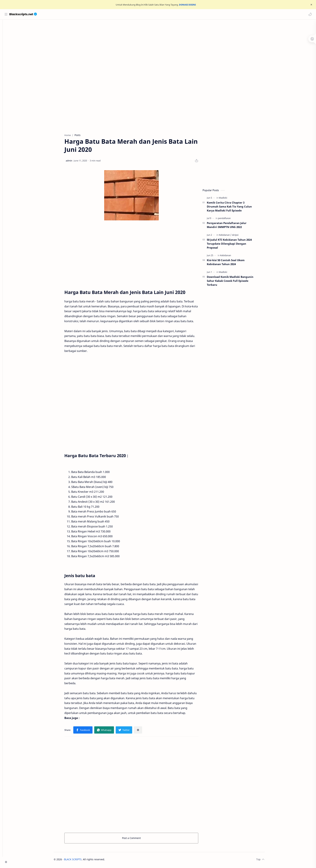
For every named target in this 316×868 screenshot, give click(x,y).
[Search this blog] (71, 14)
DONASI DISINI (187, 5)
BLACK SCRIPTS (78, 861)
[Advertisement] (162, 49)
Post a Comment (137, 839)
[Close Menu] (311, 5)
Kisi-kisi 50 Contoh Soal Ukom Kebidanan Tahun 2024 (231, 263)
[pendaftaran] (230, 220)
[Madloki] (228, 199)
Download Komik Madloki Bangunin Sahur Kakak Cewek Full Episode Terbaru (235, 282)
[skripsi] (240, 236)
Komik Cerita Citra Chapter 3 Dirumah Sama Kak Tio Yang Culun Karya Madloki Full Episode (235, 208)
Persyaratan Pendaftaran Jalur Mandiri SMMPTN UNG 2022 (232, 226)
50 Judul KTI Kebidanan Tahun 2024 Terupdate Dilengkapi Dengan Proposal (235, 245)
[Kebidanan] (230, 236)
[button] (310, 14)
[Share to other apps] (143, 731)
